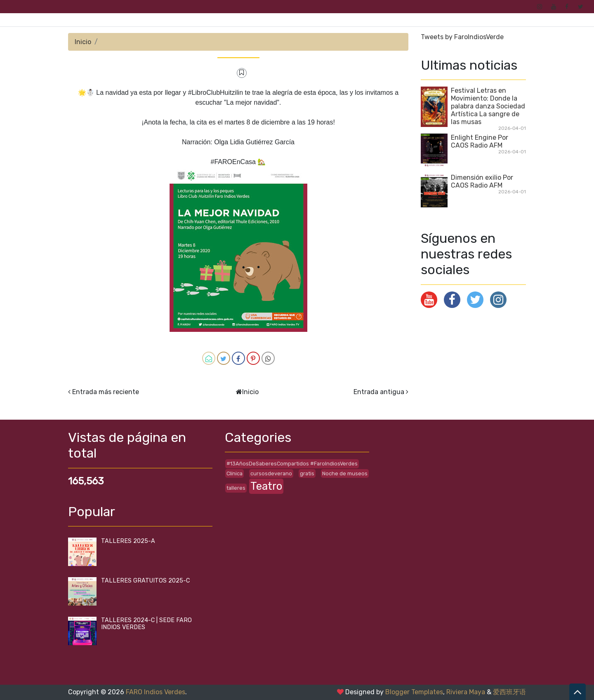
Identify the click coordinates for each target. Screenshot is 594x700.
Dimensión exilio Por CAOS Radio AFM (482, 181)
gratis (307, 473)
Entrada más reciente (106, 392)
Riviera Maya (466, 692)
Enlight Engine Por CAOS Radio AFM (480, 141)
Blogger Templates (414, 692)
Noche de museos (345, 473)
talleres (236, 488)
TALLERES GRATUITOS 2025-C (145, 581)
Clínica (235, 473)
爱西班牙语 (509, 692)
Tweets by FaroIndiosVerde (462, 37)
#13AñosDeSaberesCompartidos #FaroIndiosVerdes (292, 464)
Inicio (83, 42)
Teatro (266, 486)
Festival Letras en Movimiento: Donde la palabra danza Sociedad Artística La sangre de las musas (488, 106)
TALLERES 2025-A (128, 541)
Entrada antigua (379, 392)
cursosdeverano (271, 473)
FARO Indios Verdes (156, 692)
